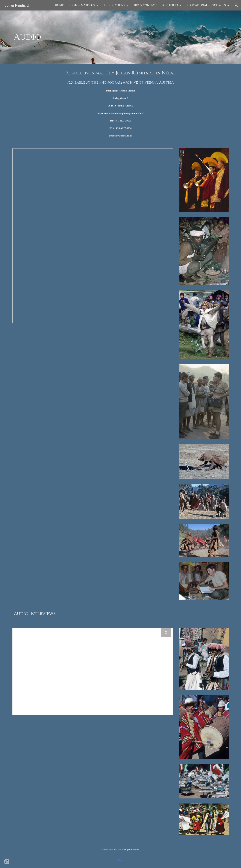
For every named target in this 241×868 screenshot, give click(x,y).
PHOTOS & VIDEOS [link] (82, 5)
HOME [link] (59, 5)
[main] (84, 37)
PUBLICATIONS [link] (114, 5)
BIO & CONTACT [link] (145, 5)
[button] (237, 5)
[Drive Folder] (93, 672)
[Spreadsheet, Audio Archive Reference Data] (93, 236)
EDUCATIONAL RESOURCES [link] (206, 5)
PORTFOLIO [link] (170, 5)
